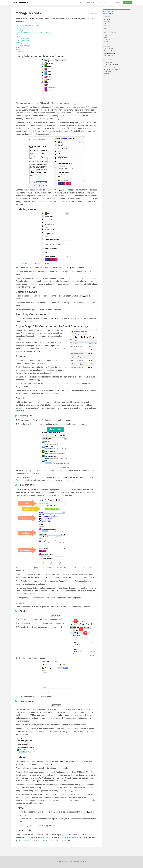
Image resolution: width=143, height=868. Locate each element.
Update (18, 48)
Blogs (105, 28)
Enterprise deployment (111, 67)
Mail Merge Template (110, 51)
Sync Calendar (108, 55)
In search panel (24, 38)
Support (63, 861)
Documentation (105, 3)
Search (18, 37)
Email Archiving (109, 49)
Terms (85, 861)
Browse (18, 35)
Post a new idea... (109, 11)
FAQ (105, 24)
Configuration (108, 62)
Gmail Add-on (108, 76)
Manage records (109, 53)
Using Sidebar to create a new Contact (27, 25)
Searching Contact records (24, 31)
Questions (107, 21)
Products (91, 3)
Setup (106, 37)
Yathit (58, 861)
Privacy (74, 861)
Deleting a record (21, 29)
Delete (18, 50)
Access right (19, 52)
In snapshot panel (25, 40)
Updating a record (21, 27)
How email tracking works (112, 69)
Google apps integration (111, 65)
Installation (107, 40)
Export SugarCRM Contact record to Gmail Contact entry (33, 33)
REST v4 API (24, 840)
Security (79, 861)
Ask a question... (109, 13)
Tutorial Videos (108, 26)
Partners (106, 74)
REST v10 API (43, 840)
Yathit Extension (20, 3)
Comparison (108, 71)
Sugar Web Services (70, 837)
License (106, 42)
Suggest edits (93, 13)
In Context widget (25, 46)
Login (118, 3)
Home (80, 3)
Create (18, 42)
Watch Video (56, 616)
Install (127, 3)
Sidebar (23, 264)
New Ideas (107, 19)
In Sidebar (23, 44)
